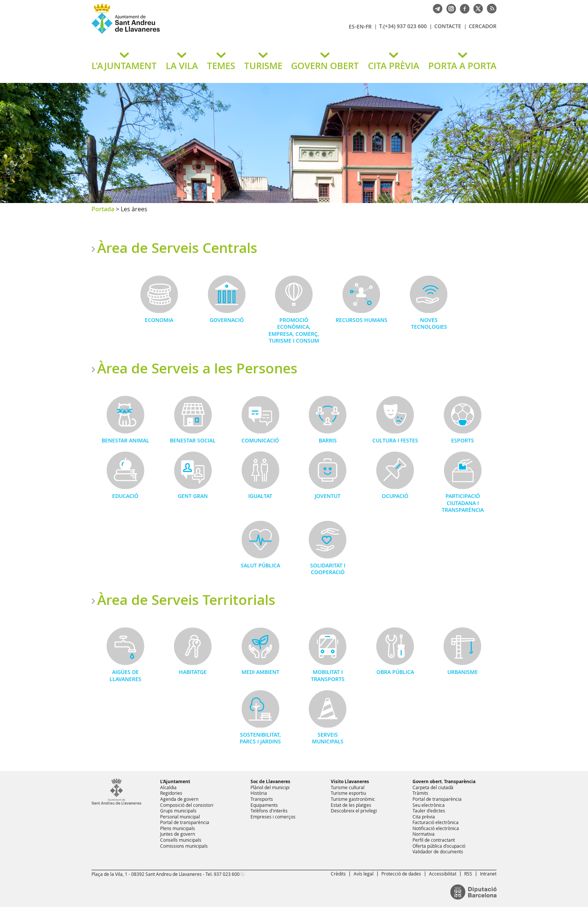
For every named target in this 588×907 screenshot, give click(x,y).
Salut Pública (260, 565)
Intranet (488, 874)
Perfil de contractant (434, 840)
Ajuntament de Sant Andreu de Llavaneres (180, 33)
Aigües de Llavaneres (125, 675)
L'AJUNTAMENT (124, 66)
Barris (328, 440)
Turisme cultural (348, 787)
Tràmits (420, 793)
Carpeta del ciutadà (433, 787)
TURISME (263, 66)
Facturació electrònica (436, 822)
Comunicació (260, 440)
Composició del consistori (187, 805)
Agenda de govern (179, 799)
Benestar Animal (125, 440)
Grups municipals (178, 811)
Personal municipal (180, 817)
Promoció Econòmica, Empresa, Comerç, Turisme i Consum (294, 330)
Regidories (171, 793)
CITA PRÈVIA (394, 66)
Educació (125, 496)
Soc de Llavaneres (270, 781)
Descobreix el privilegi (354, 811)
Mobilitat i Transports (328, 675)
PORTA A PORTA (462, 66)
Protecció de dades (401, 874)
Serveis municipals (328, 738)
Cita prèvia (424, 817)
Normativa (424, 834)
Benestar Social (193, 440)
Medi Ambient (260, 672)
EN (360, 26)
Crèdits (338, 874)
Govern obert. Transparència (444, 781)
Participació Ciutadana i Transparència (463, 503)
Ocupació (395, 496)
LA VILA (182, 66)
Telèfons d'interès (269, 811)
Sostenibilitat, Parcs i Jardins (260, 738)
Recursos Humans (361, 320)
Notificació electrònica (436, 828)
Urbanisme (463, 672)
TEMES (221, 66)
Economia (159, 320)
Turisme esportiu (348, 793)
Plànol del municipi (270, 787)
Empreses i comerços (273, 817)
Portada (103, 209)
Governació (227, 320)
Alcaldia (168, 787)
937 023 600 (227, 874)
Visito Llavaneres (350, 781)
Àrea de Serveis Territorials (186, 600)
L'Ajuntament (175, 781)
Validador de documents (438, 851)
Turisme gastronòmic (353, 799)
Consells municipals (181, 840)
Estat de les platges (351, 805)
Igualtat (260, 496)
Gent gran (193, 496)
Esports (463, 440)
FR (369, 26)
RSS (468, 874)
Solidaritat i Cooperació (328, 569)
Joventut (328, 496)
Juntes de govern (178, 834)
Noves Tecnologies (429, 323)
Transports (262, 799)
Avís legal (364, 874)
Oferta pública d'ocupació (439, 846)
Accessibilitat (443, 874)
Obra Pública (395, 672)
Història (259, 793)
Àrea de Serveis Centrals (177, 248)
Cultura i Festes (395, 440)
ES (352, 26)
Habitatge (193, 672)
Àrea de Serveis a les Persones (197, 368)
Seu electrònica (429, 805)
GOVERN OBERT (325, 66)
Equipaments (264, 805)
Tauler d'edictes (429, 811)
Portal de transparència (185, 822)
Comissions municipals (184, 846)
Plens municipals (178, 828)
